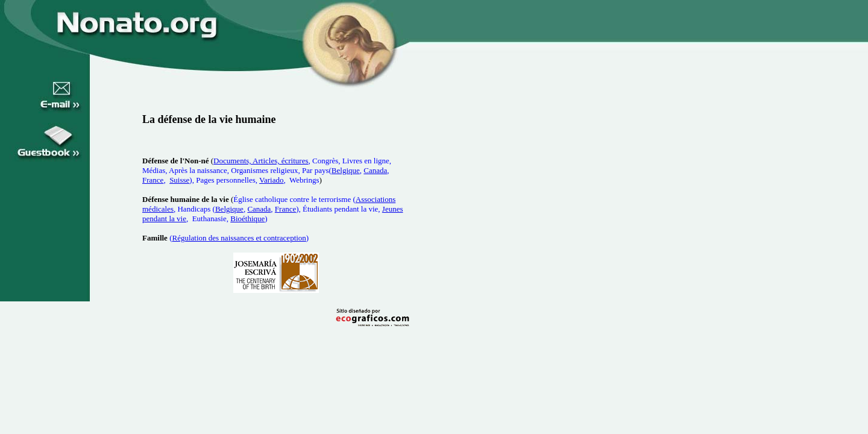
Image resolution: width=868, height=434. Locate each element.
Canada (375, 170)
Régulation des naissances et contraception (239, 238)
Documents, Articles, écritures (261, 161)
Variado (271, 180)
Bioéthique (247, 219)
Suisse (179, 180)
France (153, 180)
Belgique (346, 170)
